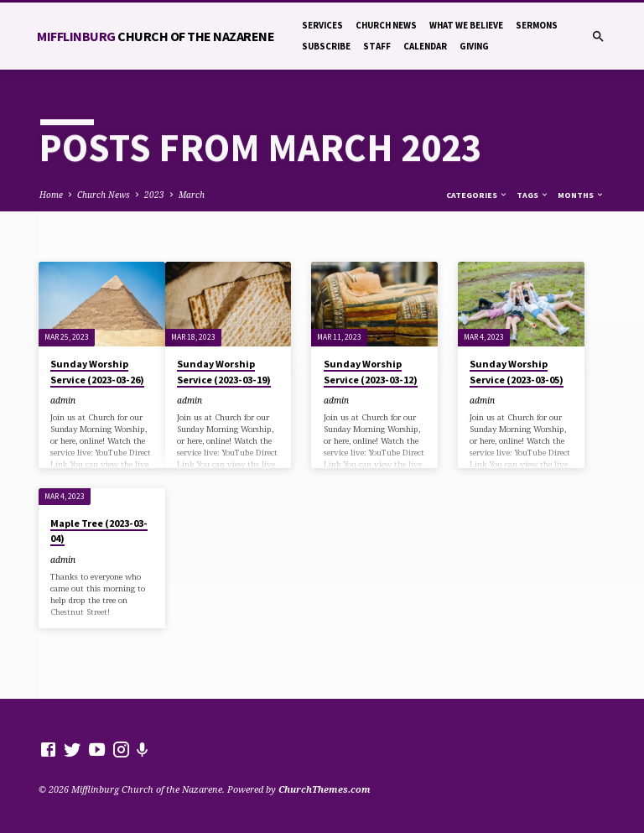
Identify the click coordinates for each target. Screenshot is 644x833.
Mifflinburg (156, 36)
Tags (533, 195)
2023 (154, 195)
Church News (386, 25)
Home (51, 195)
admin (63, 400)
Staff (377, 46)
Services (322, 25)
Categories (477, 195)
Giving (474, 46)
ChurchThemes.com (325, 789)
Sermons (537, 25)
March (192, 195)
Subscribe (326, 46)
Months (581, 195)
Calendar (425, 46)
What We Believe (466, 25)
